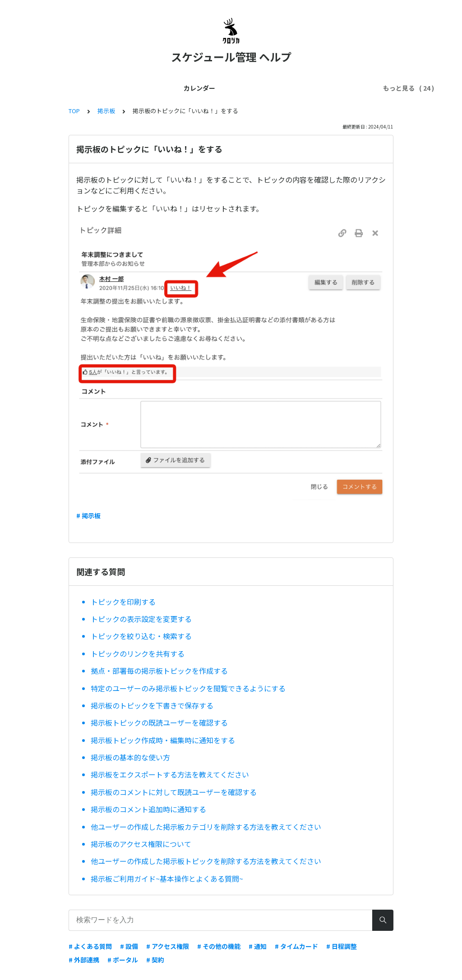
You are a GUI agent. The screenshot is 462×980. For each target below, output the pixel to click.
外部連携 (307, 88)
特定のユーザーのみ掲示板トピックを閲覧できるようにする (188, 688)
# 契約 (155, 960)
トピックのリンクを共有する (138, 653)
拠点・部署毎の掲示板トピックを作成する (159, 671)
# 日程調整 (342, 946)
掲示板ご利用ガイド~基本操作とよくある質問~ (167, 879)
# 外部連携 (84, 960)
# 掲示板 (88, 515)
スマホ (342, 88)
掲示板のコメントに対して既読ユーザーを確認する (174, 792)
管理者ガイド (168, 88)
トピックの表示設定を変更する (141, 619)
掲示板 (106, 111)
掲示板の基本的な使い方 (130, 757)
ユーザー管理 (218, 88)
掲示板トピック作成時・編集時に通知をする (163, 740)
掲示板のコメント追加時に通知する (148, 809)
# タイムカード (296, 946)
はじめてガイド (114, 88)
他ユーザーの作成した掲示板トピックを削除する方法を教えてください (206, 861)
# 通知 (258, 946)
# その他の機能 (219, 946)
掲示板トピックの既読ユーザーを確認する (159, 722)
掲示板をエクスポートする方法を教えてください (170, 774)
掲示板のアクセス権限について (141, 844)
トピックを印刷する (123, 602)
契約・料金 (266, 88)
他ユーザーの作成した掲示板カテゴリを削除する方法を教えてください (206, 827)
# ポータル (123, 960)
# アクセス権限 (168, 946)
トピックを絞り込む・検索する (141, 636)
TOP (74, 111)
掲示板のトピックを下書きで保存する (152, 705)
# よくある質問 (90, 946)
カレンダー (64, 88)
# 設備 (129, 946)
